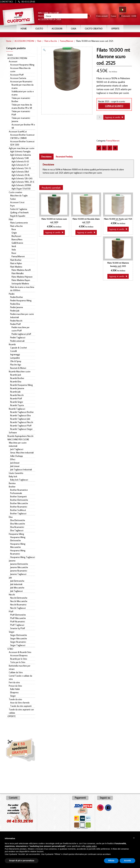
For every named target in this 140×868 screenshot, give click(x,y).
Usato (10, 55)
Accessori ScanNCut (18, 132)
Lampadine (15, 358)
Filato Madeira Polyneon (22, 277)
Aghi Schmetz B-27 (20, 165)
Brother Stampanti (18, 497)
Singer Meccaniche (19, 638)
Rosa (14, 229)
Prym (12, 206)
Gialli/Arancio (17, 243)
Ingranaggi (15, 354)
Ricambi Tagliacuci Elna (20, 415)
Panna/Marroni (67, 41)
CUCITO (39, 29)
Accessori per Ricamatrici (21, 81)
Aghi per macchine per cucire (22, 148)
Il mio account (102, 16)
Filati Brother (16, 260)
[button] (45, 50)
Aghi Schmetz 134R (20, 158)
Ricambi (12, 344)
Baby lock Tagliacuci (19, 480)
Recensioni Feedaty (64, 157)
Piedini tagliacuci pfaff (21, 334)
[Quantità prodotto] (100, 117)
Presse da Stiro (15, 686)
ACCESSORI (57, 29)
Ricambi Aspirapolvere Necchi (20, 436)
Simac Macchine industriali (22, 453)
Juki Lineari (15, 466)
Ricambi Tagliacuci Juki (20, 419)
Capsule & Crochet (19, 348)
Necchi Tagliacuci (18, 608)
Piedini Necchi (16, 321)
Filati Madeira (16, 267)
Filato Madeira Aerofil (21, 270)
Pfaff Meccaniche (18, 618)
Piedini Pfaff (15, 324)
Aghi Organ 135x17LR (21, 189)
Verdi (14, 246)
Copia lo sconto (114, 106)
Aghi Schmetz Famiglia (20, 151)
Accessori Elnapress (19, 655)
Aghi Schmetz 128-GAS (22, 178)
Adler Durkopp (17, 456)
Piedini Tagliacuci (18, 337)
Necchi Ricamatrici (18, 605)
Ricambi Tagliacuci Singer (21, 429)
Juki (10, 578)
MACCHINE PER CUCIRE (18, 439)
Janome (12, 561)
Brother (12, 487)
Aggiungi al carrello (113, 117)
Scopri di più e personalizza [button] (22, 861)
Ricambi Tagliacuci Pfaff (21, 426)
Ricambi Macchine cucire (20, 371)
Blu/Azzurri (16, 236)
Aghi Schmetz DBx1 (20, 172)
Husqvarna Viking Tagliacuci (23, 557)
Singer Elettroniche (19, 635)
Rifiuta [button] (111, 861)
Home (24, 29)
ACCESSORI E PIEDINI (24, 41)
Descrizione (46, 157)
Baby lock (13, 476)
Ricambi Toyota (17, 405)
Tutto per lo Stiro (18, 662)
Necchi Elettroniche (19, 598)
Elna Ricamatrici (17, 527)
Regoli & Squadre (18, 216)
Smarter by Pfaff (18, 628)
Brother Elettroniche (19, 500)
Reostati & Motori (18, 368)
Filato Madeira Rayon (21, 280)
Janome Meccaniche (19, 567)
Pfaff (11, 611)
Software (13, 433)
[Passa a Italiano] (123, 10)
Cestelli (13, 351)
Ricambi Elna (16, 382)
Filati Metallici (18, 273)
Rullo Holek (15, 689)
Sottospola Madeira (20, 284)
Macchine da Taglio (19, 196)
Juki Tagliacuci (16, 591)
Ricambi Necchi (17, 395)
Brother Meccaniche (19, 503)
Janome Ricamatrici (19, 571)
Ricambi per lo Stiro (19, 659)
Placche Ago (16, 365)
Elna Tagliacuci (17, 530)
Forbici (13, 199)
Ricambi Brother (17, 378)
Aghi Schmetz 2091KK (21, 185)
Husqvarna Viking (16, 534)
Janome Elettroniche (19, 564)
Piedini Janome (17, 307)
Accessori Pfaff (17, 75)
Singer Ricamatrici (18, 642)
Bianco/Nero (17, 239)
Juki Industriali (16, 584)
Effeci (13, 459)
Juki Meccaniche (17, 588)
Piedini (12, 294)
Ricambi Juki (15, 392)
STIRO (10, 649)
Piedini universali (17, 341)
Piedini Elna (15, 304)
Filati (39, 41)
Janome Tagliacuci (18, 574)
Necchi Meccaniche (19, 601)
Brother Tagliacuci (18, 513)
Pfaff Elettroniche (18, 615)
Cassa (113, 16)
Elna (11, 517)
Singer (12, 632)
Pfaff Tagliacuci (17, 625)
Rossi (14, 253)
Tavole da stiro (15, 699)
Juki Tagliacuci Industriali (21, 470)
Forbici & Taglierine (19, 209)
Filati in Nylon (16, 263)
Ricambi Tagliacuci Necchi (22, 422)
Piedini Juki (15, 311)
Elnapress (14, 692)
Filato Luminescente (19, 223)
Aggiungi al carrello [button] (53, 232)
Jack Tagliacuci (17, 449)
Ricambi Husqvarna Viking (21, 385)
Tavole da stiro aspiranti (21, 706)
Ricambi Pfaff (16, 398)
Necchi (12, 595)
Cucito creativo (15, 192)
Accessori (13, 61)
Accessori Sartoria (18, 78)
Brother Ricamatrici (19, 507)
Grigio (14, 233)
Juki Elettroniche (17, 581)
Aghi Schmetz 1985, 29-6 (23, 182)
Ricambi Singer (17, 402)
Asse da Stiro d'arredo (20, 703)
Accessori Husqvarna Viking (22, 65)
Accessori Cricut (17, 202)
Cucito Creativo (94, 29)
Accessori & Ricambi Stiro (20, 652)
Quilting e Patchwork (19, 212)
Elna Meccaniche (18, 524)
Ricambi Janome (17, 388)
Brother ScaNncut (18, 510)
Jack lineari (15, 463)
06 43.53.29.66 (28, 2)
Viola (14, 250)
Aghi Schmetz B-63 (20, 161)
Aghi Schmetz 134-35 (21, 168)
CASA (74, 29)
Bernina (12, 483)
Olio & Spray (16, 361)
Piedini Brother (17, 297)
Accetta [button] (127, 861)
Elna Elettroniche (18, 520)
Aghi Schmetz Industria (21, 155)
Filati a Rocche (51, 41)
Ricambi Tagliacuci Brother (22, 412)
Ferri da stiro (14, 682)
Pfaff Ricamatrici (18, 622)
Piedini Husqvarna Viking (21, 300)
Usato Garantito (16, 473)
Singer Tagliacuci (18, 645)
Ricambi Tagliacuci (17, 409)
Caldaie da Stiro (16, 672)
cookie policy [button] (91, 846)
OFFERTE (115, 29)
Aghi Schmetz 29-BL (21, 175)
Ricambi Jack (16, 375)
